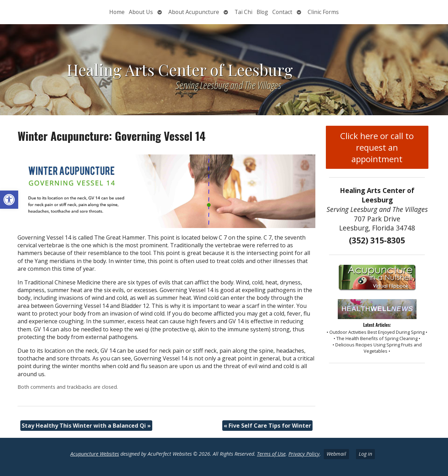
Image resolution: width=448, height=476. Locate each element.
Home (117, 12)
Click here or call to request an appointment (377, 147)
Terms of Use (271, 454)
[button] (9, 200)
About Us (141, 12)
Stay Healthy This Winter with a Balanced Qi (86, 426)
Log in (365, 454)
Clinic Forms (323, 12)
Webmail (336, 454)
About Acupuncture (194, 12)
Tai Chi (243, 12)
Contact (282, 12)
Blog (262, 12)
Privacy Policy (304, 454)
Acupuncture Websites (95, 454)
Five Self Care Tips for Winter (267, 426)
